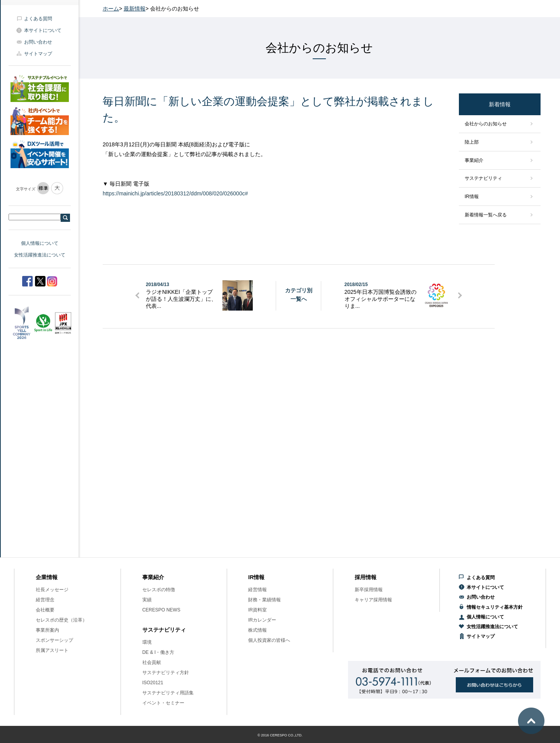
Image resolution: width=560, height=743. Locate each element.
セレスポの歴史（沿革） (61, 620)
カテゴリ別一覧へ (299, 295)
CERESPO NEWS (161, 610)
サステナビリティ (483, 178)
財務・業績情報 (264, 600)
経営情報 (257, 590)
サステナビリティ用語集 (168, 693)
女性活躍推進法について (40, 255)
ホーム (111, 9)
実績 (147, 600)
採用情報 (366, 577)
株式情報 (257, 630)
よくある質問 (38, 19)
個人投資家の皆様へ (269, 640)
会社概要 (45, 610)
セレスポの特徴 (159, 590)
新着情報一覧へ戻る (486, 215)
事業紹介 (474, 160)
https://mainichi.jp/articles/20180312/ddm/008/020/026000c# (175, 193)
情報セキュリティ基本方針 (495, 607)
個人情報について (40, 243)
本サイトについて (43, 30)
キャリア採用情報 (373, 600)
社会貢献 (152, 662)
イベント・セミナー (163, 703)
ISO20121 (153, 683)
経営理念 (45, 600)
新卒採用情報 (369, 590)
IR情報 (472, 197)
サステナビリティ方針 (166, 673)
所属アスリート (52, 650)
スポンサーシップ (54, 640)
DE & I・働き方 (158, 652)
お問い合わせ (38, 42)
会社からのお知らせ (486, 124)
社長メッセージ (52, 590)
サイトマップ (38, 54)
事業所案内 (47, 630)
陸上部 (472, 142)
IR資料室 (257, 610)
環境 (147, 642)
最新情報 (135, 9)
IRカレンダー (262, 620)
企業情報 (47, 577)
